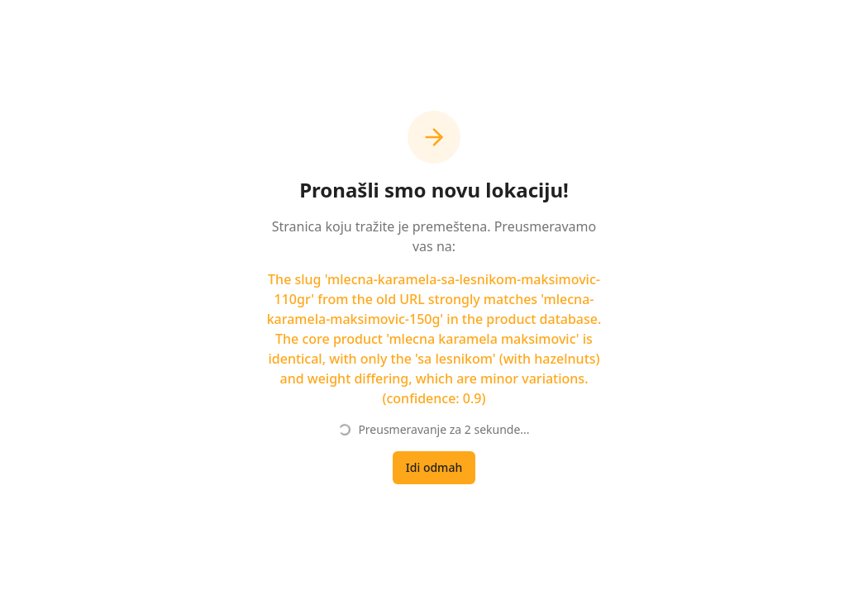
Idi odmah (434, 467)
